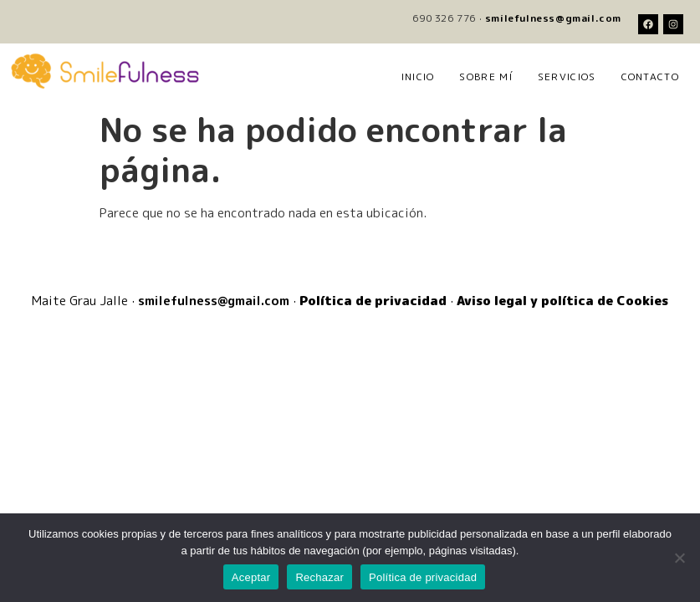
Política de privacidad (423, 577)
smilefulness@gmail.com (553, 18)
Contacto (650, 77)
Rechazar (319, 577)
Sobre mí (485, 77)
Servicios (567, 77)
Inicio (418, 77)
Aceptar (251, 577)
